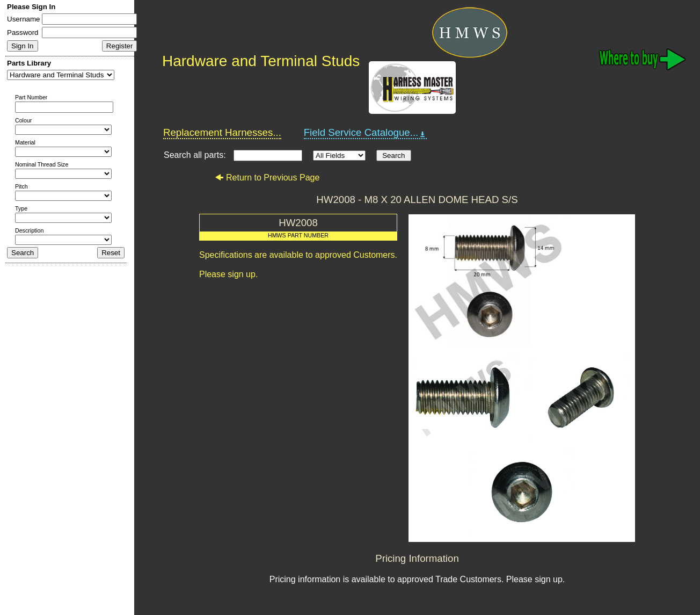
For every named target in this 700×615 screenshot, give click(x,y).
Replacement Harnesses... (222, 132)
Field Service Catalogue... (366, 133)
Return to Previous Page (267, 178)
